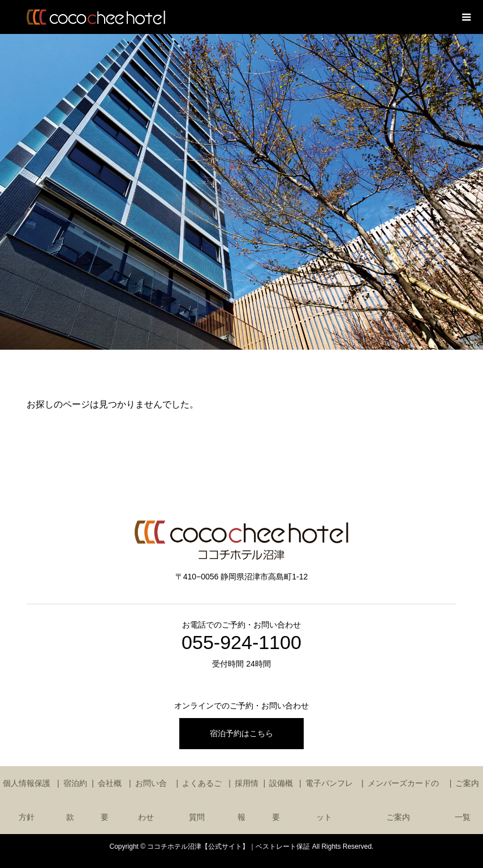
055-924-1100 (241, 642)
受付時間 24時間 (241, 664)
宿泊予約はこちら (241, 733)
